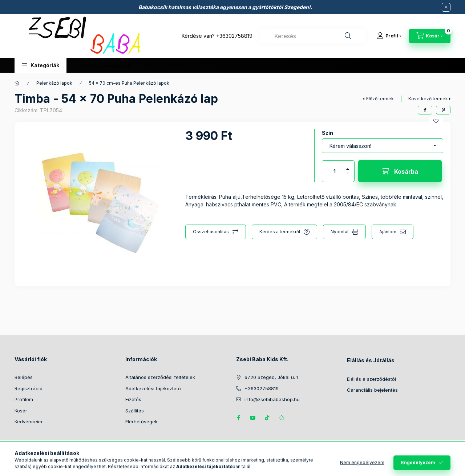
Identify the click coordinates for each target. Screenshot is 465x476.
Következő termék (428, 99)
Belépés (24, 377)
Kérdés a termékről (280, 232)
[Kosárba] (400, 171)
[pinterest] (443, 110)
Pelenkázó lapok (54, 83)
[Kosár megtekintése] (430, 36)
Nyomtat (340, 232)
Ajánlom (388, 232)
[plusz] (348, 166)
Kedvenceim (28, 421)
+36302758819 (234, 36)
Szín (327, 133)
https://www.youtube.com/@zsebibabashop (253, 418)
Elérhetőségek (141, 421)
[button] (41, 65)
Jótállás (179, 65)
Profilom (24, 399)
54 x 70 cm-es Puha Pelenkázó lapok (129, 83)
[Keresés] (348, 36)
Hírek (150, 65)
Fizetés (133, 399)
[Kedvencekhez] (436, 121)
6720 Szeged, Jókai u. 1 (271, 377)
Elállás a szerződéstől (106, 65)
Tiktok (267, 418)
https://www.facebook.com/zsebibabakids (238, 418)
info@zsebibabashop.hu (272, 399)
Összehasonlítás (211, 232)
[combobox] (313, 36)
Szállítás (135, 411)
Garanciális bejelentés (373, 390)
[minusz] (348, 176)
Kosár (21, 411)
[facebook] (425, 110)
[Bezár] (446, 7)
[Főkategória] (17, 83)
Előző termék (380, 99)
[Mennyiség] (335, 171)
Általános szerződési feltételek (160, 377)
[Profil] (389, 36)
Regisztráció (29, 388)
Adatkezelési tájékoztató (153, 388)
